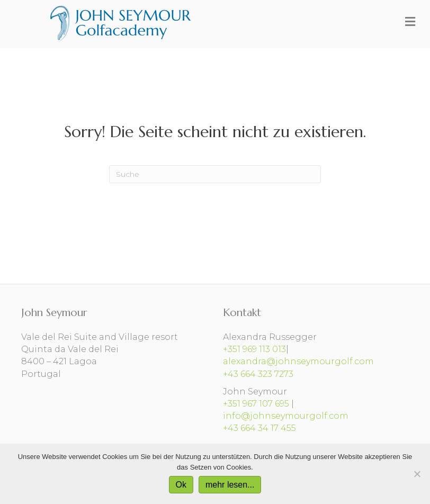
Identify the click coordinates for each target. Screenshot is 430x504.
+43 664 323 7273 (258, 374)
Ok (181, 485)
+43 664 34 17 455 (259, 428)
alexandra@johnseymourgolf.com (298, 361)
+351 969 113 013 (254, 349)
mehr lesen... (230, 485)
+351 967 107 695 (256, 404)
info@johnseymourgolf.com (286, 416)
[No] (417, 474)
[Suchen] (215, 174)
